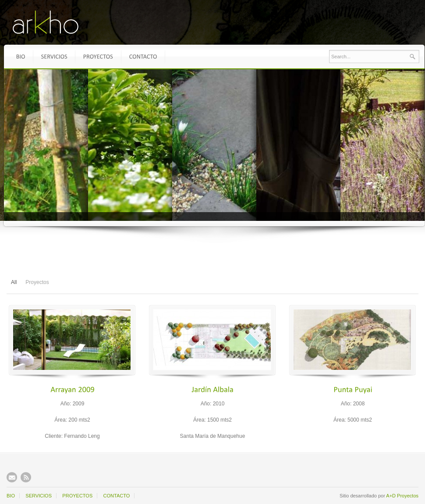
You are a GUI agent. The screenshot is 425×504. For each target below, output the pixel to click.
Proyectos (37, 282)
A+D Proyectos (402, 496)
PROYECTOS (77, 496)
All (14, 282)
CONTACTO (117, 496)
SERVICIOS (39, 496)
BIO (11, 496)
